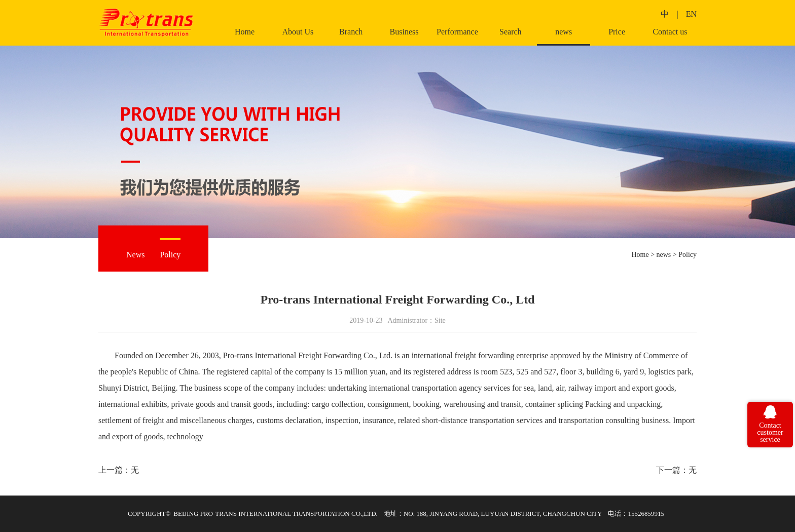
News (135, 255)
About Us (298, 32)
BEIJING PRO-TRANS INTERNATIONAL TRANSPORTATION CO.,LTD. (276, 514)
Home (245, 32)
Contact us (670, 32)
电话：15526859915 (636, 514)
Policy (170, 255)
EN (691, 14)
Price (617, 32)
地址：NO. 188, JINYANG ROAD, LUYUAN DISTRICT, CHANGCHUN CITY (493, 514)
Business (404, 32)
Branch (351, 32)
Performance (457, 32)
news (564, 32)
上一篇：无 (119, 470)
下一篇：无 (676, 470)
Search (511, 32)
